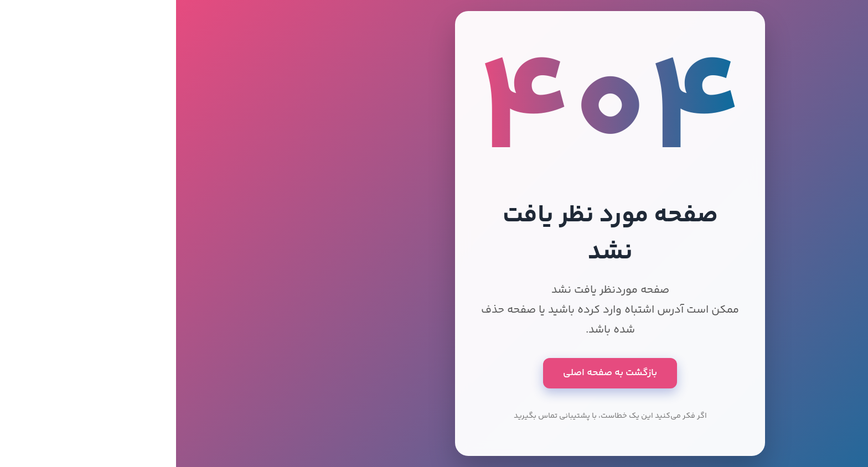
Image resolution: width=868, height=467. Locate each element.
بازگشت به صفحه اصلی (434, 373)
